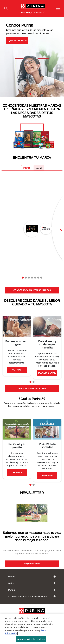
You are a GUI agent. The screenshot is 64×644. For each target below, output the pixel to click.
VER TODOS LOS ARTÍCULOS (32, 388)
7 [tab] (41, 278)
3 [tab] (29, 278)
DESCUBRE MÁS (16, 40)
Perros (27, 168)
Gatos (39, 168)
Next (59, 229)
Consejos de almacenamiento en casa (28, 596)
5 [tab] (35, 278)
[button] (58, 8)
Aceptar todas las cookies (31, 639)
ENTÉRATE (17, 476)
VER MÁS (17, 370)
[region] (32, 629)
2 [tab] (34, 94)
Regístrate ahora (32, 564)
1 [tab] (30, 94)
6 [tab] (38, 278)
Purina (11, 590)
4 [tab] (32, 278)
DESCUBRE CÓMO (47, 373)
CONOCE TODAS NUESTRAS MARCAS (32, 290)
